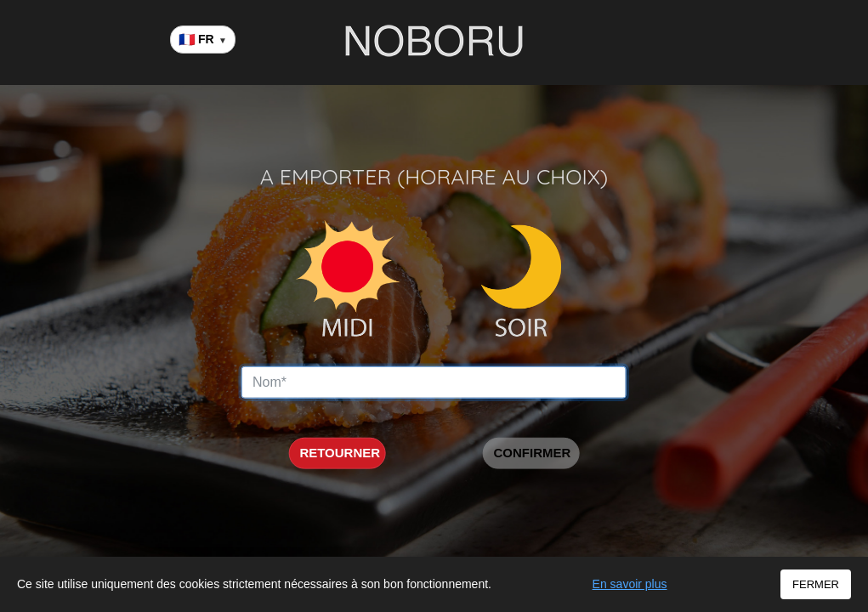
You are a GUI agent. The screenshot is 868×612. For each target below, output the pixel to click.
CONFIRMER (532, 453)
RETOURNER (340, 453)
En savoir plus (630, 584)
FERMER (816, 584)
